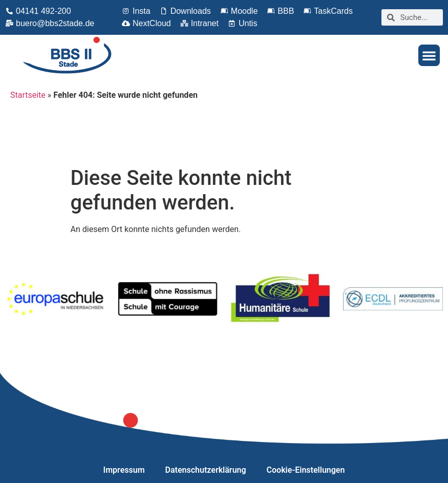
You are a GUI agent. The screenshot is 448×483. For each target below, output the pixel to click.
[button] (429, 55)
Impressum (124, 470)
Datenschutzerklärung (206, 470)
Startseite (28, 95)
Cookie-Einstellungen (306, 470)
